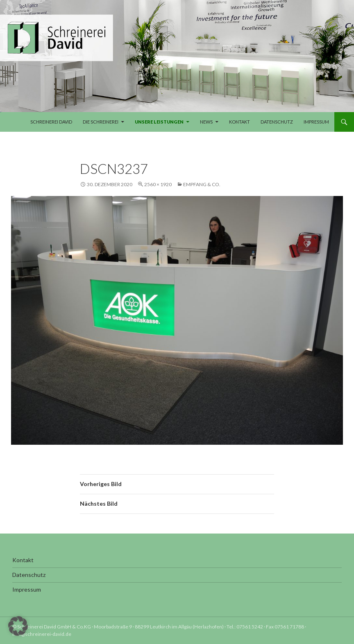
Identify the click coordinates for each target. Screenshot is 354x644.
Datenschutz (277, 122)
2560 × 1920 (158, 184)
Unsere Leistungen (159, 122)
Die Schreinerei (101, 122)
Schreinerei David (51, 122)
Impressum (316, 122)
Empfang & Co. (202, 184)
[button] (18, 626)
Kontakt (239, 122)
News (206, 122)
